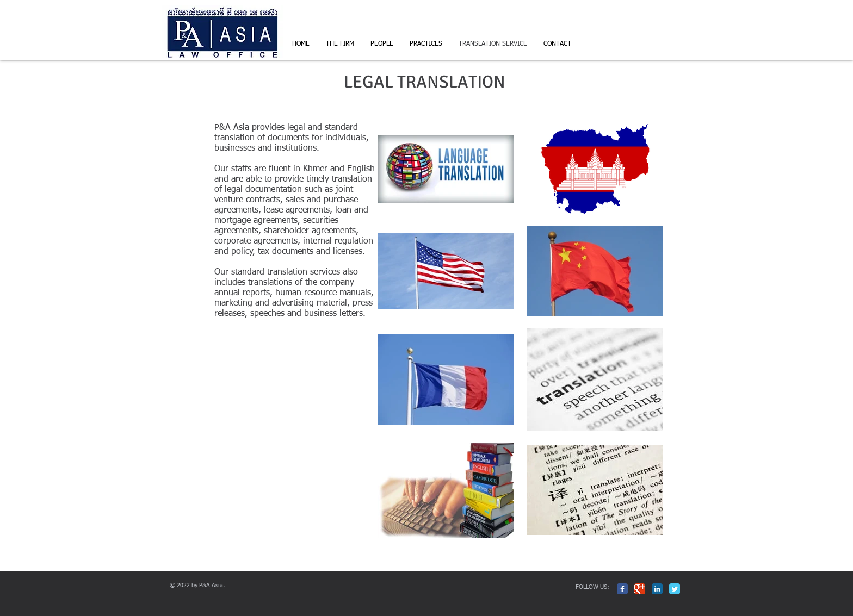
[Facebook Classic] (622, 589)
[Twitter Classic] (675, 589)
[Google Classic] (640, 589)
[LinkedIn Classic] (657, 589)
